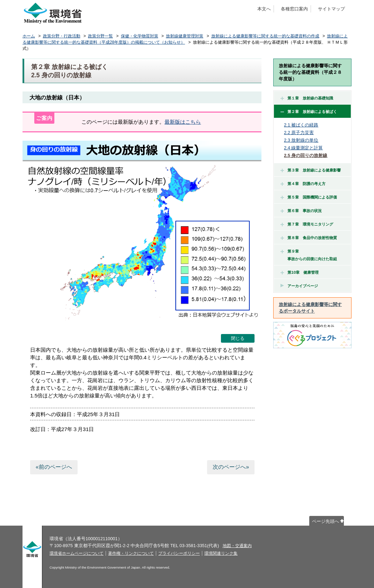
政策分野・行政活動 (62, 36)
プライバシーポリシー (179, 553)
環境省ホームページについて (77, 553)
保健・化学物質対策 (140, 36)
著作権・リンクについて (131, 553)
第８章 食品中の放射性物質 (309, 238)
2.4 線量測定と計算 (303, 148)
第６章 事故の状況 (301, 211)
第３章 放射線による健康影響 (311, 170)
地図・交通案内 (237, 546)
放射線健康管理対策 (185, 36)
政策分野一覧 (100, 36)
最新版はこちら (183, 122)
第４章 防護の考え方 (303, 184)
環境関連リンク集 (221, 553)
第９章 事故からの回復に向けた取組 (309, 255)
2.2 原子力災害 (299, 133)
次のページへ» (231, 467)
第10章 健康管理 (300, 272)
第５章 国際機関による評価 (309, 197)
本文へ (264, 9)
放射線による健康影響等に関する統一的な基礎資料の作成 (265, 36)
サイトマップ (331, 9)
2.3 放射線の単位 (301, 140)
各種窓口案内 (294, 9)
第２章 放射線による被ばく (309, 112)
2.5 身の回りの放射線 (306, 155)
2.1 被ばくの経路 (301, 125)
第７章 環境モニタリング (307, 224)
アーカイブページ (303, 286)
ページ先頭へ (326, 521)
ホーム (29, 36)
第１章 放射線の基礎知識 (307, 98)
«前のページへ (54, 467)
